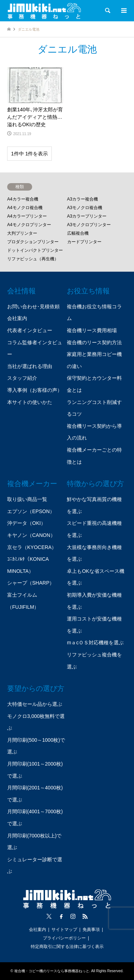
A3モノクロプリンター (89, 225)
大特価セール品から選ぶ (35, 704)
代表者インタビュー (30, 330)
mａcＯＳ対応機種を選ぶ (95, 643)
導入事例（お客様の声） (35, 390)
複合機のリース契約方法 (94, 342)
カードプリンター (84, 242)
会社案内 (17, 318)
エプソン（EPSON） (31, 511)
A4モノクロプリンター (29, 225)
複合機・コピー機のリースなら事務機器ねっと (52, 971)
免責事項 (91, 930)
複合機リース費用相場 (92, 330)
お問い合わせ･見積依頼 (33, 307)
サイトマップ (64, 930)
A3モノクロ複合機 (85, 208)
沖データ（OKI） (26, 523)
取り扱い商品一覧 (27, 499)
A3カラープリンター (87, 216)
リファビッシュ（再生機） (33, 259)
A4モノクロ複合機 (25, 208)
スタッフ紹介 (22, 378)
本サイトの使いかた (30, 402)
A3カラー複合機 (83, 199)
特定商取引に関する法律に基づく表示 (67, 947)
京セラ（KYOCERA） (32, 547)
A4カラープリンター (27, 216)
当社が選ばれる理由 (30, 366)
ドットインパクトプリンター (35, 250)
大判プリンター (22, 233)
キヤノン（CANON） (31, 535)
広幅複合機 (78, 233)
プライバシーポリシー (64, 938)
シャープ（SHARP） (31, 583)
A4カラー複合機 (23, 199)
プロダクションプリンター (33, 242)
